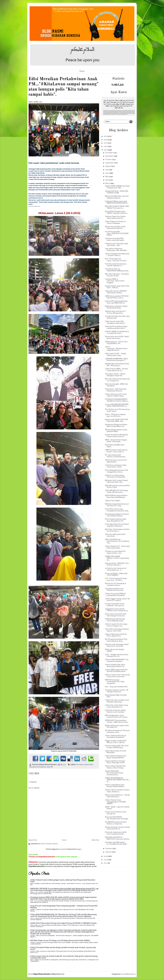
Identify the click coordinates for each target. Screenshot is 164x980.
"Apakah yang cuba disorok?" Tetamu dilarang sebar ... (115, 312)
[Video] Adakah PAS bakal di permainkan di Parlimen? (115, 737)
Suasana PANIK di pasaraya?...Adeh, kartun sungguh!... (115, 281)
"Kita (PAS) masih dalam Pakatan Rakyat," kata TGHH (117, 630)
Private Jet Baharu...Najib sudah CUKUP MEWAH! (116, 574)
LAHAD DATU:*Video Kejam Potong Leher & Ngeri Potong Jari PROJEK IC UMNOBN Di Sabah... (64, 923)
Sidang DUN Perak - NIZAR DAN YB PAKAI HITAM (117, 192)
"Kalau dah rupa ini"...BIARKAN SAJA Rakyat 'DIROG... (116, 292)
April (107, 180)
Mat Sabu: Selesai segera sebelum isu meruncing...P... (117, 530)
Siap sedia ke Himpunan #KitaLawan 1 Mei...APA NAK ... (116, 250)
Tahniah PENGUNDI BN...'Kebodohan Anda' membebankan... (114, 773)
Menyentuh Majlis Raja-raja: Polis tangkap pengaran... (117, 197)
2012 (105, 863)
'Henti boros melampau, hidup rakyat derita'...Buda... (116, 466)
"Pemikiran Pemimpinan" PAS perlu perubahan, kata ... (117, 732)
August (108, 166)
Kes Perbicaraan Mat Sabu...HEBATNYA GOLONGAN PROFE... (117, 234)
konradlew (62, 849)
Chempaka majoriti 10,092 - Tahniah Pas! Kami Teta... (115, 590)
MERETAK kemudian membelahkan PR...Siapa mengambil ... (115, 682)
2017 (105, 143)
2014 (105, 856)
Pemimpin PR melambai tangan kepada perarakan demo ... (116, 327)
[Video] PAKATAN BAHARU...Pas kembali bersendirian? (117, 661)
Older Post (95, 840)
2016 (105, 147)
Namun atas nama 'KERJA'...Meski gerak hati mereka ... (117, 338)
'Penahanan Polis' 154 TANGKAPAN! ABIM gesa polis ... (117, 270)
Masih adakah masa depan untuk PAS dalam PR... (117, 727)
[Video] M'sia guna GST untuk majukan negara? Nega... (116, 395)
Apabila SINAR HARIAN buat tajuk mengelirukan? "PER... (117, 187)
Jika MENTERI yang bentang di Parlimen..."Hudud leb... (116, 823)
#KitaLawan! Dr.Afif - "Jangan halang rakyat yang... (116, 355)
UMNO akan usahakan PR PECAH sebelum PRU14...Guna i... (117, 297)
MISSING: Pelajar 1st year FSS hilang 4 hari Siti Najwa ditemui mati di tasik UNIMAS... (60, 941)
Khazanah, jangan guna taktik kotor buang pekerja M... (116, 833)
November (109, 156)
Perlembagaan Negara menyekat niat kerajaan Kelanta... (117, 515)
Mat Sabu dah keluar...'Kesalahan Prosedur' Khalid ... (117, 275)
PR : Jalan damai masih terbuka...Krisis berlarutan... (116, 456)
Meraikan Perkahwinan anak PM (41, 767)
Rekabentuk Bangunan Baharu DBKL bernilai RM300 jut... (116, 426)
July (107, 170)
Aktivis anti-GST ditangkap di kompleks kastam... (115, 585)
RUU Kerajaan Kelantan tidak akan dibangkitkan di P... (116, 520)
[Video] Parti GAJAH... (113, 501)
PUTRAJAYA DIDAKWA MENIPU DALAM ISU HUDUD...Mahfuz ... (117, 400)
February (109, 849)
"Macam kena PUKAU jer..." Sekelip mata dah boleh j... (117, 796)
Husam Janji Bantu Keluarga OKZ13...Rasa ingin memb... (115, 762)
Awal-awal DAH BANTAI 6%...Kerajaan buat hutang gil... (117, 818)
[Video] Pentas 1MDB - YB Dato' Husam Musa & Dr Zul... (117, 370)
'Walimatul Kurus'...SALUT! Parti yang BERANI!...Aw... (116, 343)
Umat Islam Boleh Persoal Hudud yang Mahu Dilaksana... (117, 525)
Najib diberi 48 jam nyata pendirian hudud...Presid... (117, 487)
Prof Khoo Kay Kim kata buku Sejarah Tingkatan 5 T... (116, 265)
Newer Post (33, 840)
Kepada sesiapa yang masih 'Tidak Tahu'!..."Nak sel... (117, 287)
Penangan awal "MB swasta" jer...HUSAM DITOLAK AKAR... (116, 843)
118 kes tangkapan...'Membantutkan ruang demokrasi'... (116, 349)
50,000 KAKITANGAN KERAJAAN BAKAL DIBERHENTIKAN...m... (117, 405)
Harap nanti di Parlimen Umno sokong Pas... (116, 813)
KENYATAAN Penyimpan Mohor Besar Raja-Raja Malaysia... (116, 497)
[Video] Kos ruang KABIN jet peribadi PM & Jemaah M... (115, 595)
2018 (105, 140)
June (107, 173)
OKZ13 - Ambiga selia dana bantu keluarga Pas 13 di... (117, 656)
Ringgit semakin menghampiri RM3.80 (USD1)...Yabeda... (116, 742)
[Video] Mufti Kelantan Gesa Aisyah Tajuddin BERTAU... (116, 757)
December (109, 153)
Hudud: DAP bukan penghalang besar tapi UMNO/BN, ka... (116, 302)
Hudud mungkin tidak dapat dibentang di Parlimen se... (115, 666)
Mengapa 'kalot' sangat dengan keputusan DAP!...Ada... (116, 481)
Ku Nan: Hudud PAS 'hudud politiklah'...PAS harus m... (115, 605)
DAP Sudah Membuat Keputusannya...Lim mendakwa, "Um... (117, 541)
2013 (105, 860)
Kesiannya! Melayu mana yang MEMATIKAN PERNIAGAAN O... (117, 202)
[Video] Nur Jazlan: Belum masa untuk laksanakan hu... (117, 706)
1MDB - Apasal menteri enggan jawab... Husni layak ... (116, 441)
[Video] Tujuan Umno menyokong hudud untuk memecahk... (117, 676)
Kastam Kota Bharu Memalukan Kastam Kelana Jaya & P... (117, 436)
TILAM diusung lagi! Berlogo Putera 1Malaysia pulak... (115, 620)
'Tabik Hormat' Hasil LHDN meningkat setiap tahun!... (115, 322)
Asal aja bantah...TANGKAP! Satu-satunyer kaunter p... (117, 564)
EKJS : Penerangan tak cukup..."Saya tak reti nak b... (116, 260)
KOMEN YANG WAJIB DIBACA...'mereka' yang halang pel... (117, 558)
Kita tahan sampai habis (84, 765)
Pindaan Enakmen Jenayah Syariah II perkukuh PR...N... (117, 828)
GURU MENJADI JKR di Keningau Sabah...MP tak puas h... (117, 492)
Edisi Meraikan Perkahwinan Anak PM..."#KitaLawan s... (117, 365)
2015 (105, 150)
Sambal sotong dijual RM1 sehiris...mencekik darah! (115, 240)
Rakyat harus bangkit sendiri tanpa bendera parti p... (115, 228)
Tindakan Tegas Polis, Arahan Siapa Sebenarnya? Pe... (115, 218)
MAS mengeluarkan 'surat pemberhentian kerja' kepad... (117, 716)
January (108, 852)
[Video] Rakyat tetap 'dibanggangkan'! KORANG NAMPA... (116, 802)
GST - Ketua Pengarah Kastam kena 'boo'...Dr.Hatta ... (116, 580)
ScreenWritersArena (128, 974)
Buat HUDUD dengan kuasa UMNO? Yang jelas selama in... (116, 212)
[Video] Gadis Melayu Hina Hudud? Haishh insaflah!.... (115, 786)
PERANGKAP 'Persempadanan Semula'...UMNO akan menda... (117, 721)
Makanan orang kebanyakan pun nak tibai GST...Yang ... (117, 505)
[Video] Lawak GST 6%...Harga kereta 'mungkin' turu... (116, 625)
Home (82, 71)
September (110, 163)
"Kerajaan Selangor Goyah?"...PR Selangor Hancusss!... (117, 691)
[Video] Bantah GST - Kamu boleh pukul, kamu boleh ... (117, 547)
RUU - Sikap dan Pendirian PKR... (117, 687)
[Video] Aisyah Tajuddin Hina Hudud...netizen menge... (115, 767)
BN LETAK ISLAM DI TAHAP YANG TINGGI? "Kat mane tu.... (117, 207)
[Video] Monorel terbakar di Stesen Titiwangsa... (115, 223)
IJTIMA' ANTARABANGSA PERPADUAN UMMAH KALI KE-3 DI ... (117, 780)
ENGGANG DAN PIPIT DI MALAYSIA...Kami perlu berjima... (117, 838)
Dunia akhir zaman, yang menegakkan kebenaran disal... (117, 510)
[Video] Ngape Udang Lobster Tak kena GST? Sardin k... (117, 600)
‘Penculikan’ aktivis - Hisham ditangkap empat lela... (115, 375)
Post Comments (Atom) (49, 844)
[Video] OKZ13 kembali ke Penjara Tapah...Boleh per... (117, 791)
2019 (105, 136)
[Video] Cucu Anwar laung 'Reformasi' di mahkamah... (116, 476)
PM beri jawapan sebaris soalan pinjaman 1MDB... (116, 431)
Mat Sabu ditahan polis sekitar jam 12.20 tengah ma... (117, 380)
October (109, 160)
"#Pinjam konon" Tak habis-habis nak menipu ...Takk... (117, 245)
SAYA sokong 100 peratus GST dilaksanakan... (116, 461)
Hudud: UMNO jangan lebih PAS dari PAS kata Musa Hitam (116, 671)
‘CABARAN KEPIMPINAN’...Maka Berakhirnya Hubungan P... (116, 360)
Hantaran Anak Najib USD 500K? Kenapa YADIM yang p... (117, 747)
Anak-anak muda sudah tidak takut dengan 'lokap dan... (116, 615)
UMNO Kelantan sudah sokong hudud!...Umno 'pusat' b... (116, 451)
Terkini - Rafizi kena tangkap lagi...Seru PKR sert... (115, 415)
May (107, 177)
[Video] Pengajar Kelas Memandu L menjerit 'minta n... (117, 255)
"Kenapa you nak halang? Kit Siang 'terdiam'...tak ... (115, 552)
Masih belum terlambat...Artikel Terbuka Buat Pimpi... (116, 307)
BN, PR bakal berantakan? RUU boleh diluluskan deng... (116, 640)
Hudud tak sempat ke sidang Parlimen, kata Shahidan (115, 711)
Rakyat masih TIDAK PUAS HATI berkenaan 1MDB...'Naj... (117, 421)
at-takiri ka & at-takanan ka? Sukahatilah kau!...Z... (116, 569)
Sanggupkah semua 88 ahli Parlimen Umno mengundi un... (117, 610)
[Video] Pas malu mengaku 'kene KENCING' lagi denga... (117, 701)
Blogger (79, 849)
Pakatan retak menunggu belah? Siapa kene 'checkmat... (117, 645)
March (108, 184)
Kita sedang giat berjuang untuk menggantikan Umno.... (117, 471)
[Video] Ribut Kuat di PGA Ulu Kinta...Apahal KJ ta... (116, 635)
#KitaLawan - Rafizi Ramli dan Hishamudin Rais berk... (116, 390)
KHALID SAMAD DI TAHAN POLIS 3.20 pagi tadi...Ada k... (117, 333)
